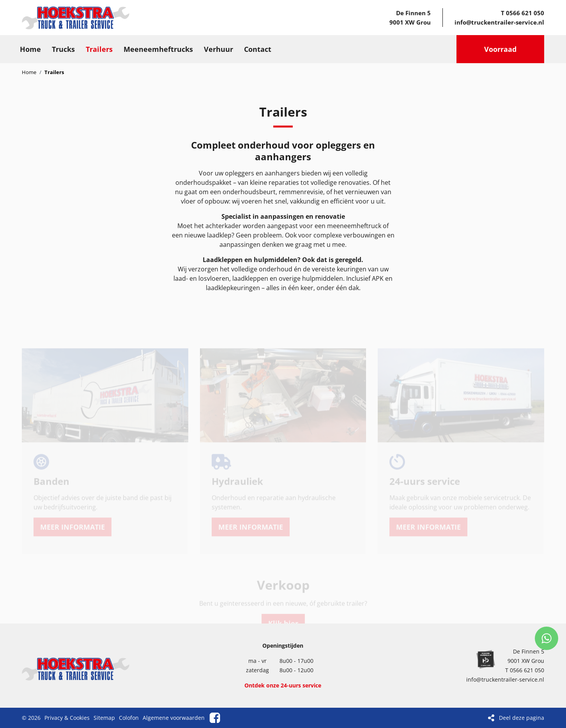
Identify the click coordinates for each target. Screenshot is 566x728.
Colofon (129, 718)
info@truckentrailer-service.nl (499, 22)
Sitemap (104, 718)
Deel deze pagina (522, 718)
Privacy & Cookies (67, 718)
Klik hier (283, 602)
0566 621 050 (525, 13)
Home (29, 72)
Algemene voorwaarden (174, 718)
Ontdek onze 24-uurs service (283, 685)
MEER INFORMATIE (73, 506)
